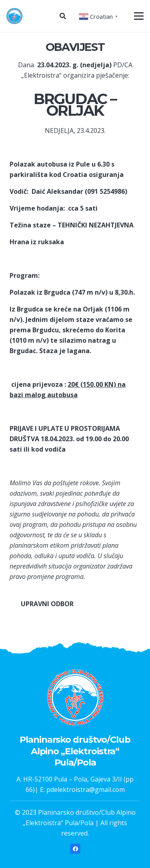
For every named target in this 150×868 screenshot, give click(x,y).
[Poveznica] (14, 16)
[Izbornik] (139, 16)
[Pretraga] (63, 16)
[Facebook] (75, 849)
